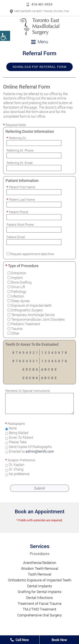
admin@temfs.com (40, 451)
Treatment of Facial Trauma (39, 603)
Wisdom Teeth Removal (40, 568)
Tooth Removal (39, 574)
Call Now (20, 640)
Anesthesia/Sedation (40, 563)
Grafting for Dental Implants (40, 592)
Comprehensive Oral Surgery (39, 615)
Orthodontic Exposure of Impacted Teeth (40, 580)
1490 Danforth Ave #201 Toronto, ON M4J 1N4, (39, 11)
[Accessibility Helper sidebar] (5, 36)
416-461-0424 (40, 4)
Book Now (59, 640)
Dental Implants (40, 586)
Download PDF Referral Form (39, 67)
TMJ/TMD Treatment (39, 609)
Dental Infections (39, 598)
